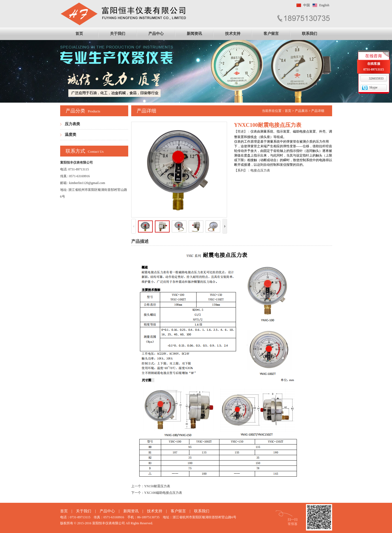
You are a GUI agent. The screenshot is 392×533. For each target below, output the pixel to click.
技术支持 (233, 34)
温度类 (71, 135)
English (324, 5)
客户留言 (271, 34)
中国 (307, 5)
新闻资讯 (194, 34)
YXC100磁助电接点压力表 (163, 493)
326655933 (376, 78)
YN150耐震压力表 (157, 486)
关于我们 (118, 34)
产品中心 (156, 34)
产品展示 (301, 111)
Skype (373, 87)
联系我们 (310, 34)
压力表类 (72, 124)
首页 (79, 34)
